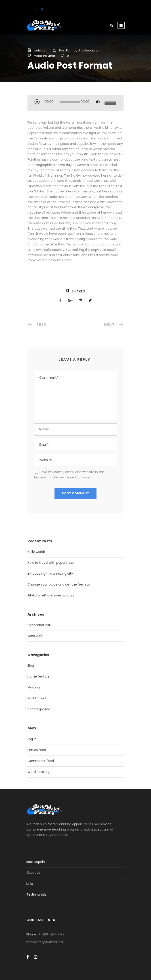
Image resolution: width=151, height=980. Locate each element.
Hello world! (36, 552)
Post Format (68, 50)
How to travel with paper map (51, 563)
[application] (75, 103)
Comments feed (41, 761)
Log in (32, 739)
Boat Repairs (36, 862)
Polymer (49, 56)
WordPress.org (39, 772)
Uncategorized (89, 50)
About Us (33, 873)
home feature (39, 676)
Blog (31, 666)
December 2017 (40, 625)
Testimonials (36, 894)
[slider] (70, 102)
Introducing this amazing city (50, 574)
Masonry (34, 687)
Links (30, 884)
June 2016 (35, 636)
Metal (38, 56)
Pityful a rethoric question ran (51, 595)
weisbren (41, 50)
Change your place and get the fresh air (59, 584)
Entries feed (37, 750)
